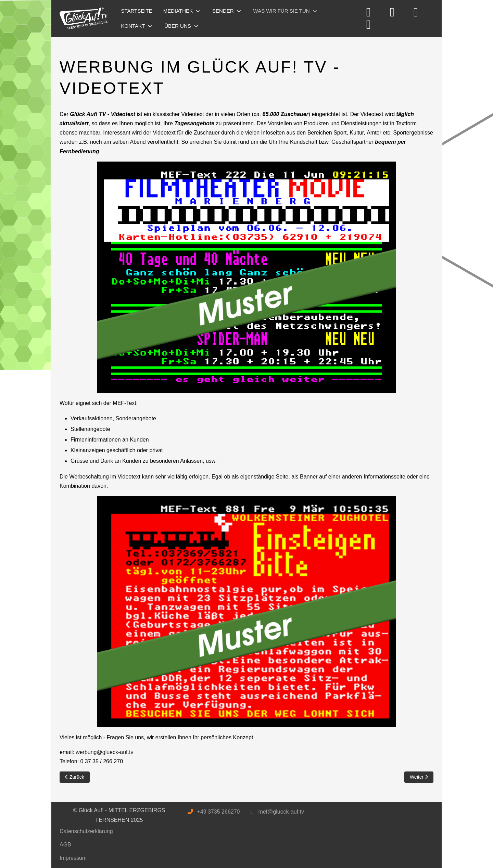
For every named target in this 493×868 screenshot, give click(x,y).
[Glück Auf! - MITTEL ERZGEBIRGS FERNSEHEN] (84, 19)
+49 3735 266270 (218, 812)
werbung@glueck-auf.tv (104, 752)
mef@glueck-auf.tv (281, 812)
